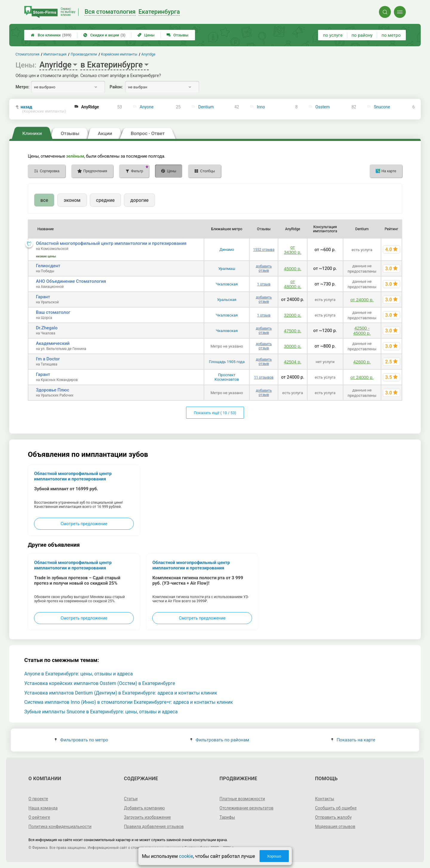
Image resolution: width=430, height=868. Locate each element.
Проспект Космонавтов (227, 377)
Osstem (322, 107)
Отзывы (178, 35)
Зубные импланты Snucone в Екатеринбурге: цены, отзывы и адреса (101, 712)
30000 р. (293, 346)
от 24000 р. (362, 300)
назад (43, 109)
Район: (116, 87)
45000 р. (293, 269)
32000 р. (293, 315)
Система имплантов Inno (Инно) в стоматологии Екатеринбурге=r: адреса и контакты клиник (129, 702)
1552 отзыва (264, 250)
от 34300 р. (293, 250)
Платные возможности (242, 799)
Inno (261, 107)
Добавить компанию (144, 808)
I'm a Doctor (48, 359)
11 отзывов (264, 377)
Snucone (382, 107)
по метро (391, 35)
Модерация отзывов (335, 826)
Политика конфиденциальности (60, 826)
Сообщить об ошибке (336, 808)
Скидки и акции (104, 35)
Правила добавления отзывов (154, 826)
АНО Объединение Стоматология (71, 281)
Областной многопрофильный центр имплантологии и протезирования (111, 243)
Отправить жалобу (333, 817)
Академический (53, 343)
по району (362, 35)
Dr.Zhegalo (47, 328)
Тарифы (227, 817)
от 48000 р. (293, 284)
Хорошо (274, 856)
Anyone (147, 107)
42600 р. (362, 362)
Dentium (206, 107)
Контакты (325, 799)
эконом (72, 200)
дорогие (139, 200)
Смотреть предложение (84, 524)
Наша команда (43, 808)
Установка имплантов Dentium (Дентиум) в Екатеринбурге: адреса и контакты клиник (121, 693)
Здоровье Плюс (53, 390)
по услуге (333, 35)
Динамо (227, 249)
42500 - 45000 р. (362, 331)
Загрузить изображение (147, 817)
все (44, 200)
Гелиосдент (48, 266)
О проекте (38, 799)
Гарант (43, 297)
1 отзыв (264, 284)
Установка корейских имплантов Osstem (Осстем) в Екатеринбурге (100, 683)
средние (106, 200)
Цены (146, 35)
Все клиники (51, 35)
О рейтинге (39, 817)
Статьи (131, 799)
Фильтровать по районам (220, 740)
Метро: (22, 87)
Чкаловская (227, 284)
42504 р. (293, 362)
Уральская (227, 300)
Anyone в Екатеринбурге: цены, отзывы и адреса (78, 674)
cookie (186, 856)
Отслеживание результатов (247, 808)
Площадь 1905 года (227, 362)
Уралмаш (227, 269)
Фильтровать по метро (81, 740)
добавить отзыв (264, 268)
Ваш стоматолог (53, 312)
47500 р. (293, 331)
